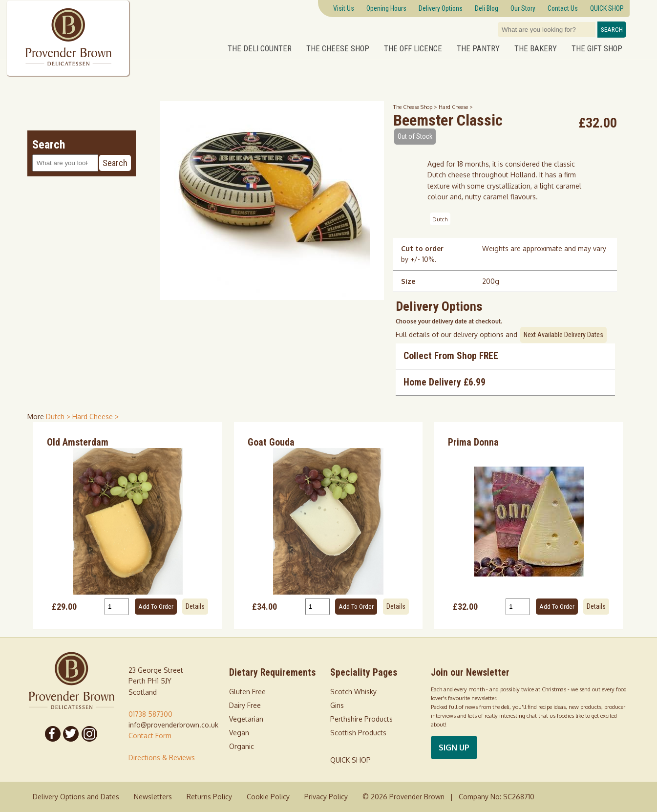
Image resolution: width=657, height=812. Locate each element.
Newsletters (153, 797)
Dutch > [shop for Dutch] (59, 417)
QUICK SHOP (350, 760)
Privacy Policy (326, 797)
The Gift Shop (597, 48)
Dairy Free (245, 705)
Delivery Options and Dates (76, 797)
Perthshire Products (361, 719)
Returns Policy (209, 797)
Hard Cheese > (456, 107)
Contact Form (150, 736)
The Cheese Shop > (416, 107)
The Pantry (478, 48)
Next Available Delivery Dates (563, 335)
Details (195, 606)
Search (612, 30)
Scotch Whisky (353, 692)
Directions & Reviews (162, 758)
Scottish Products (358, 733)
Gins (337, 705)
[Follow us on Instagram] (89, 734)
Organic (242, 746)
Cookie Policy (268, 797)
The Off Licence (413, 48)
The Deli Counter (260, 48)
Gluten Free (247, 692)
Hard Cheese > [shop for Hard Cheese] (95, 417)
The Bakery (536, 48)
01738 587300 (150, 714)
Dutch (440, 219)
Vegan (239, 733)
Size (408, 281)
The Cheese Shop (338, 48)
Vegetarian (246, 719)
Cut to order (422, 248)
